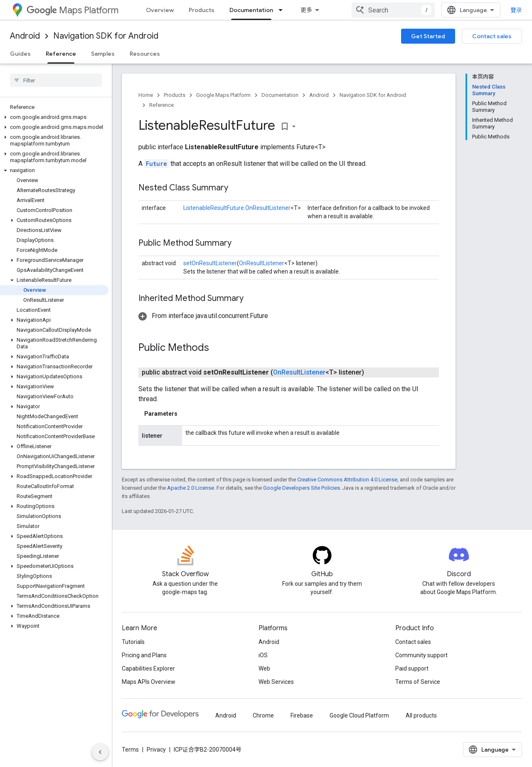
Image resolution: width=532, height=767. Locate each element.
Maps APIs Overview (149, 682)
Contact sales (492, 36)
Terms (130, 750)
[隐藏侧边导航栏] (100, 752)
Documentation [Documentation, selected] (251, 10)
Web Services (276, 682)
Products (202, 10)
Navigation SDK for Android (106, 36)
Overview (160, 10)
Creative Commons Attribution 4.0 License (347, 480)
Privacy (156, 750)
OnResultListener (262, 263)
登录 (516, 10)
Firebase (302, 715)
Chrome (263, 715)
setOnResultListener (210, 263)
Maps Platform (73, 10)
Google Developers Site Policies (302, 488)
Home (146, 95)
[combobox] (393, 10)
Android (25, 36)
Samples (103, 54)
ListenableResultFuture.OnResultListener (237, 208)
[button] (54, 117)
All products (421, 715)
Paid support (412, 668)
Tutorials (133, 642)
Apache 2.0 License (191, 488)
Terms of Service (418, 682)
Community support (421, 655)
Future (156, 164)
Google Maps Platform (223, 95)
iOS (263, 655)
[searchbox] (56, 80)
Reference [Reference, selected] (61, 54)
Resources (145, 54)
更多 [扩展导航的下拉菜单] (306, 10)
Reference (161, 105)
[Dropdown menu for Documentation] (283, 10)
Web (264, 668)
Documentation (280, 95)
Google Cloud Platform (359, 715)
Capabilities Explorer (148, 668)
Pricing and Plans (144, 655)
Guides (20, 54)
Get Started (428, 36)
